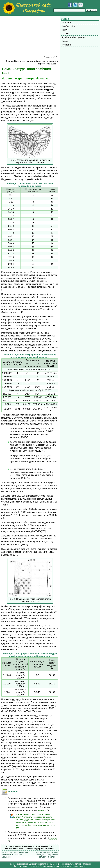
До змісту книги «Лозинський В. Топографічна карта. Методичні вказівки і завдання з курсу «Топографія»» (30, 847)
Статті (65, 34)
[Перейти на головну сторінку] (27, 8)
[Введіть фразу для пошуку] (69, 10)
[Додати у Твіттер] (75, 5)
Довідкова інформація (74, 37)
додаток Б (43, 810)
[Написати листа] (81, 5)
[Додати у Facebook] (70, 5)
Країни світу (68, 26)
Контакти (67, 45)
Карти (65, 41)
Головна (66, 22)
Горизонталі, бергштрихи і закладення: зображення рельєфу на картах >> (47, 855)
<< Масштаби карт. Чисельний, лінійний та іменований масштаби (15, 855)
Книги (65, 30)
